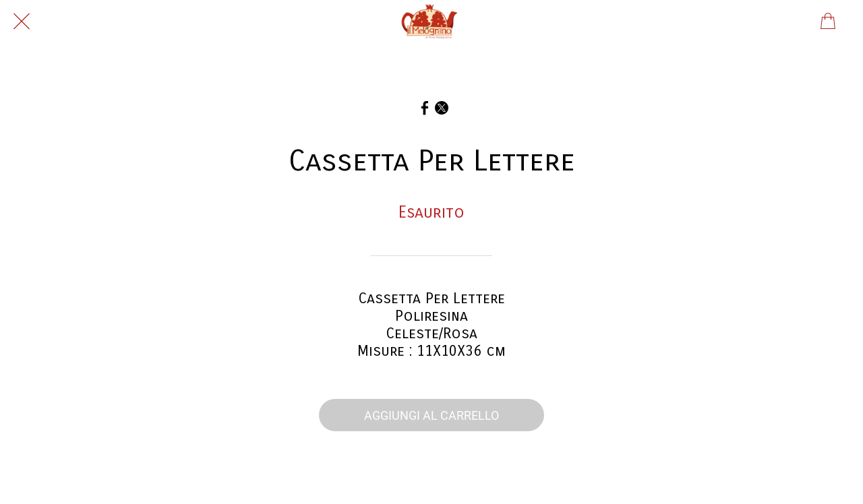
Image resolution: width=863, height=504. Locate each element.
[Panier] (828, 22)
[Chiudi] (22, 22)
